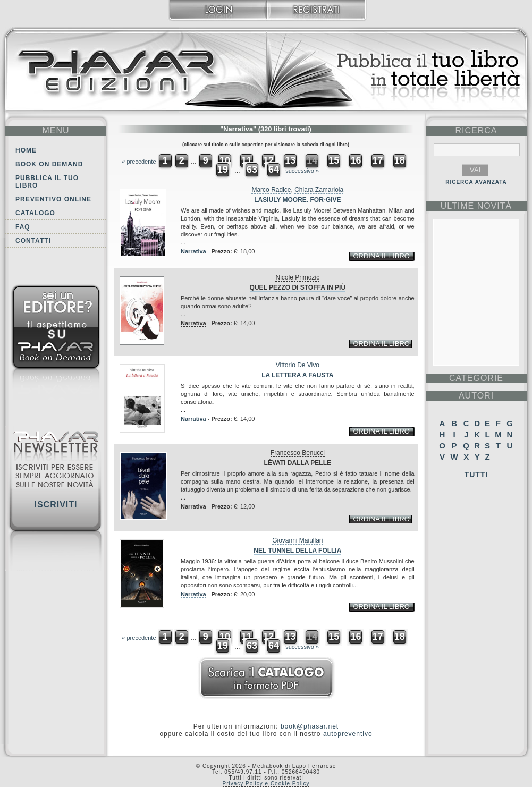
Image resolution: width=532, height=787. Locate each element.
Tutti (476, 475)
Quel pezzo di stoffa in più (298, 287)
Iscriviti (56, 505)
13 (290, 160)
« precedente (139, 162)
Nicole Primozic (297, 277)
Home (26, 150)
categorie (476, 378)
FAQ (23, 227)
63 (252, 170)
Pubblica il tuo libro (47, 182)
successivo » (302, 171)
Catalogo (35, 213)
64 (274, 170)
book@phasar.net (310, 726)
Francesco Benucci (298, 453)
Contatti (33, 241)
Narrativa (193, 251)
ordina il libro (381, 256)
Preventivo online (53, 199)
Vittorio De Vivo (298, 365)
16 (356, 160)
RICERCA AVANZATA (476, 182)
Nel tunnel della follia (297, 551)
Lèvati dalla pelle (298, 463)
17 (378, 160)
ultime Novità (476, 206)
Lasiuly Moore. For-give (297, 200)
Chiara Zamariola (319, 190)
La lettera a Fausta (297, 375)
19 (223, 170)
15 (334, 160)
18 (400, 160)
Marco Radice (271, 190)
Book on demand (49, 164)
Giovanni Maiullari (297, 540)
